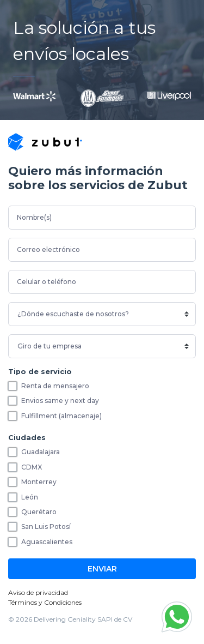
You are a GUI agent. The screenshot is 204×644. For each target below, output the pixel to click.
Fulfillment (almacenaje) (61, 416)
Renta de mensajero (55, 386)
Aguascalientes (47, 542)
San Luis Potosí (46, 526)
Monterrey (39, 482)
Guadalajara (41, 452)
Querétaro (39, 512)
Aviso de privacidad (38, 592)
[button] (177, 617)
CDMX (32, 467)
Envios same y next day (60, 401)
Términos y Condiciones (45, 602)
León (30, 497)
